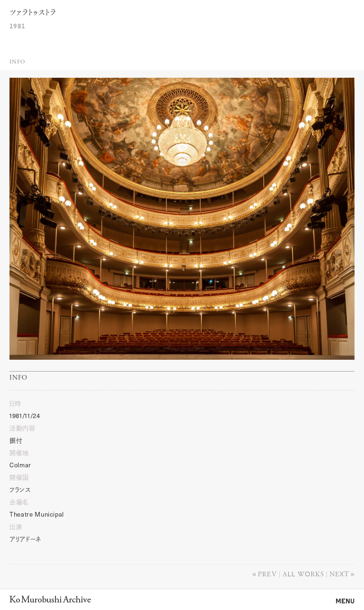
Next (339, 574)
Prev (267, 574)
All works (303, 574)
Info (17, 62)
